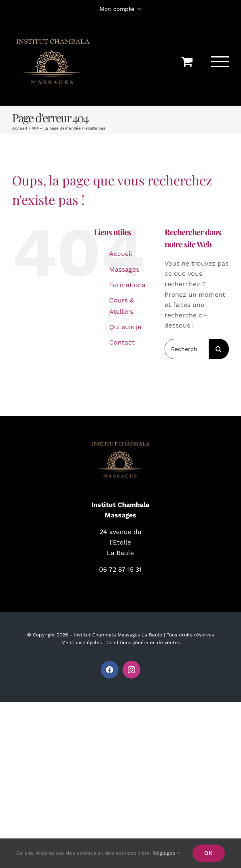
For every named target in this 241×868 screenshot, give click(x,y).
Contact (122, 342)
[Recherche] (219, 349)
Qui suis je (125, 327)
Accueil (121, 254)
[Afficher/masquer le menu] (220, 62)
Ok (209, 853)
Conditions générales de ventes (143, 642)
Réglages (166, 853)
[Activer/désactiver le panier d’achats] (187, 62)
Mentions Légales (82, 642)
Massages (124, 269)
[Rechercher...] (187, 349)
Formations (127, 285)
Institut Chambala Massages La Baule (118, 635)
